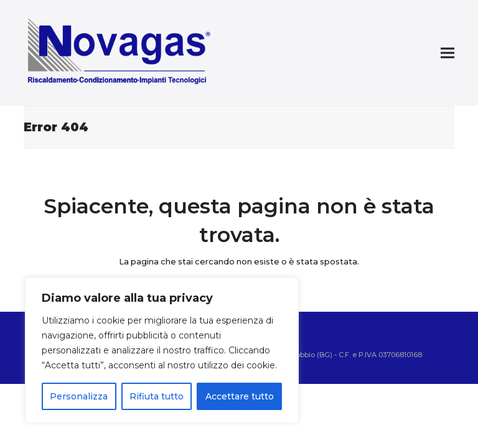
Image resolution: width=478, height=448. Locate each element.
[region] (162, 350)
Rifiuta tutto (157, 396)
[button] (448, 53)
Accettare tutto (240, 396)
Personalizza (79, 396)
